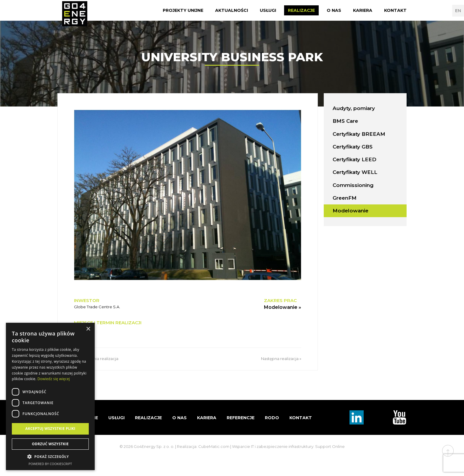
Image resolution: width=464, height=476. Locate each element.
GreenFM (345, 198)
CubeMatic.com (214, 446)
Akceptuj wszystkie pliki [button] (50, 429)
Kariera (363, 10)
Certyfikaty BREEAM (359, 134)
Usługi (268, 10)
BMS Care (345, 121)
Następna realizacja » (281, 359)
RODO (272, 418)
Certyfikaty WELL (355, 172)
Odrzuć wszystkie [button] (50, 444)
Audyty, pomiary (354, 108)
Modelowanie (351, 211)
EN (458, 11)
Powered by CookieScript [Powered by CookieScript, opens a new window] (50, 464)
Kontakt (395, 10)
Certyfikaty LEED (355, 159)
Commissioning (353, 185)
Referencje (241, 418)
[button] (50, 457)
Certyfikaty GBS (353, 147)
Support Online (330, 446)
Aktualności (232, 10)
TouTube (399, 417)
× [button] (88, 329)
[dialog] (50, 396)
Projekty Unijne (183, 10)
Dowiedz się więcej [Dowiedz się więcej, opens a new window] (54, 379)
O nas (334, 10)
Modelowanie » (283, 307)
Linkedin (357, 417)
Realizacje (301, 10)
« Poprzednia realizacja (96, 359)
